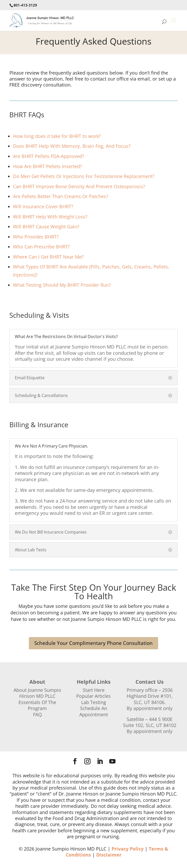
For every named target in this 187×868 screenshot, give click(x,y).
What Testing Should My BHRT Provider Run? (62, 285)
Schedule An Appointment (94, 711)
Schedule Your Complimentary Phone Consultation (93, 643)
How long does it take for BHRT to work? (57, 136)
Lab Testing (94, 702)
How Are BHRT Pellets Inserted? (47, 166)
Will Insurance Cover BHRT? (43, 206)
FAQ (37, 714)
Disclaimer (109, 855)
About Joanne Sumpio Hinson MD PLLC (37, 693)
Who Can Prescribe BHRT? (41, 247)
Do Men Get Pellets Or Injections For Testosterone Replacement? (84, 176)
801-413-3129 (25, 5)
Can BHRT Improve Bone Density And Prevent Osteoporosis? (79, 186)
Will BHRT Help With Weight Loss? (50, 217)
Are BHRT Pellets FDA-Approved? (49, 156)
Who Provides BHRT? (36, 237)
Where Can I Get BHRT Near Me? (48, 257)
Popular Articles (93, 696)
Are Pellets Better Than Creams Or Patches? (61, 196)
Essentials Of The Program (37, 705)
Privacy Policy (128, 849)
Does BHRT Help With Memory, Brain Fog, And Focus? (72, 146)
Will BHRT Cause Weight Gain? (46, 227)
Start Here (94, 690)
